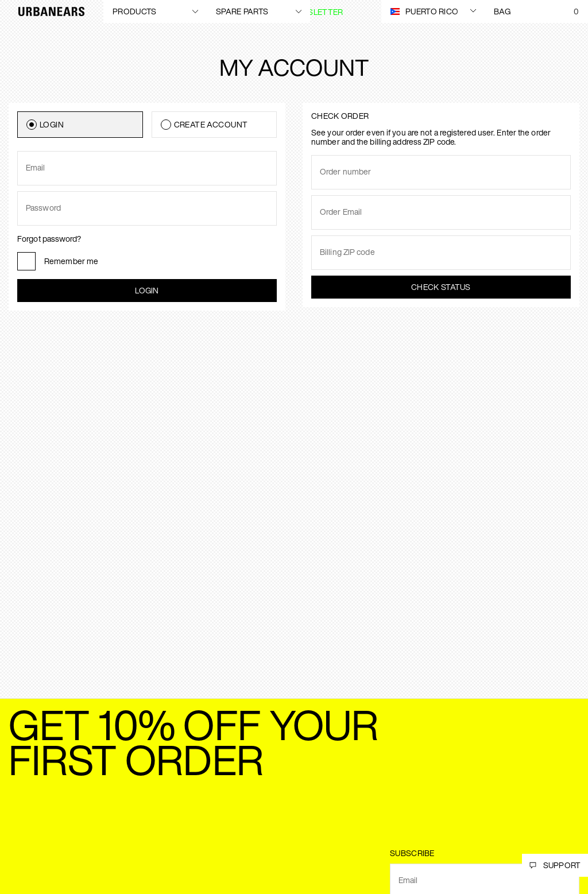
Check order (340, 116)
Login (147, 290)
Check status (441, 287)
